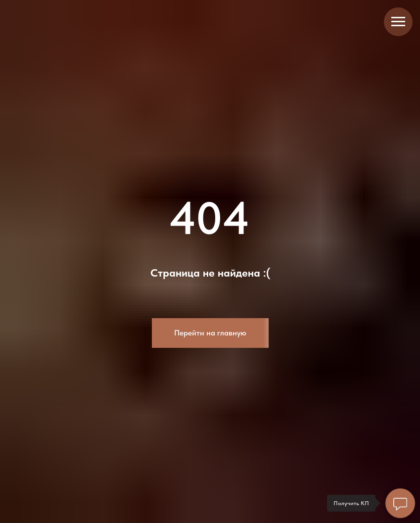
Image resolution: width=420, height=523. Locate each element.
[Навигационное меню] (398, 22)
